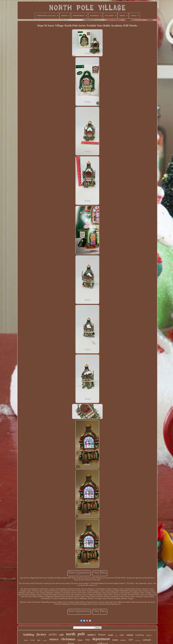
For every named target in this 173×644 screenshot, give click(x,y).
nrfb (61, 635)
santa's (91, 635)
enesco (54, 639)
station (115, 640)
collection (138, 640)
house (102, 634)
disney (26, 640)
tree (116, 636)
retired (130, 635)
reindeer (45, 640)
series (53, 634)
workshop (140, 635)
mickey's (123, 640)
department (101, 639)
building (29, 635)
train (39, 640)
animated (147, 640)
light (122, 635)
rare (131, 639)
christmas (68, 639)
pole (81, 634)
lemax (80, 640)
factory (41, 634)
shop (87, 639)
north (71, 634)
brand (33, 640)
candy (110, 635)
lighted (149, 635)
